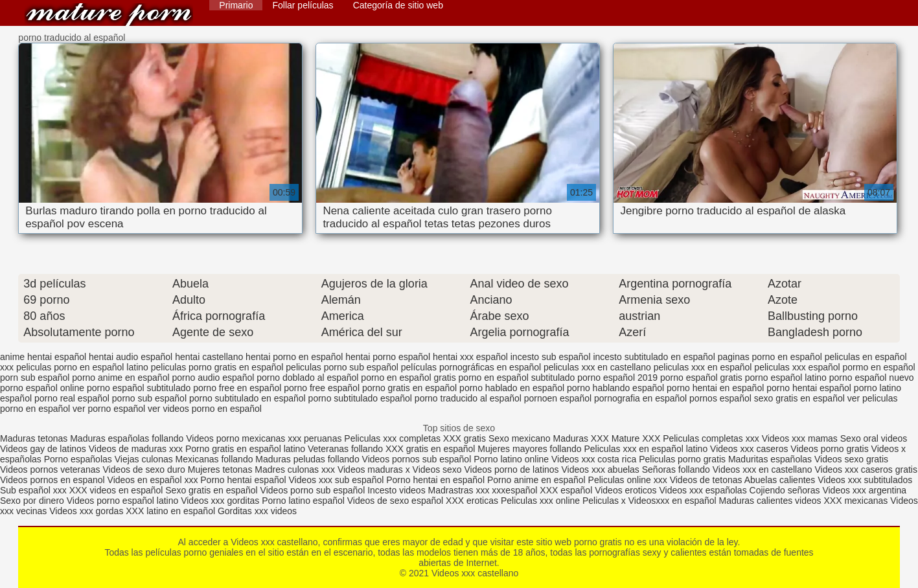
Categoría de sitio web (398, 5)
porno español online (42, 388)
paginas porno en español (770, 357)
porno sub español (149, 398)
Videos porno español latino (123, 501)
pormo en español (879, 367)
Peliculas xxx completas (392, 438)
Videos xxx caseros (750, 449)
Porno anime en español (536, 480)
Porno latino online (511, 459)
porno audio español (213, 378)
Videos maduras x (374, 469)
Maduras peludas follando (307, 459)
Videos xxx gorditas (220, 501)
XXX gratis (465, 438)
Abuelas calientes (780, 480)
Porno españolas (79, 459)
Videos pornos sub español (417, 459)
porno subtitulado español (360, 398)
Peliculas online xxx (629, 480)
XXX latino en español (170, 511)
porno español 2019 (617, 378)
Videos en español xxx (154, 480)
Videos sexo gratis (851, 459)
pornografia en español (640, 398)
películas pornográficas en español (471, 367)
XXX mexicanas (855, 501)
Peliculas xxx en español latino (648, 449)
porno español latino (786, 378)
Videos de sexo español (396, 501)
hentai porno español (388, 357)
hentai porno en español (294, 357)
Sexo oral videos (874, 438)
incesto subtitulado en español (654, 357)
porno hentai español (809, 388)
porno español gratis (701, 378)
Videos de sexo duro (145, 469)
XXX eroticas (472, 501)
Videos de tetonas (706, 480)
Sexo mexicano (520, 438)
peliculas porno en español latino (82, 367)
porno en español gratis (408, 378)
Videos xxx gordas (87, 511)
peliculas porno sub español (342, 367)
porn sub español (35, 378)
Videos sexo (437, 469)
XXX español (567, 490)
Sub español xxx (35, 490)
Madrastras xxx (460, 490)
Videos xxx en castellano (764, 469)
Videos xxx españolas (703, 490)
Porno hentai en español (435, 480)
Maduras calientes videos (770, 501)
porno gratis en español (409, 388)
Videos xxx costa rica (594, 459)
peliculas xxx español (797, 367)
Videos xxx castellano (109, 15)
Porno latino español (304, 501)
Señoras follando (676, 469)
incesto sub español (551, 357)
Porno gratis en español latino (245, 449)
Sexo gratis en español (212, 490)
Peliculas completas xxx (711, 438)
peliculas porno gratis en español (217, 367)
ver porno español (109, 409)
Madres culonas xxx (295, 469)
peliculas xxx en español (703, 367)
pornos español (720, 398)
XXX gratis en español (430, 449)
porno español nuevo (872, 378)
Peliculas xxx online (542, 501)
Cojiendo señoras (785, 490)
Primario (236, 5)
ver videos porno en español (205, 409)
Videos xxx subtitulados (865, 480)
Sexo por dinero (33, 501)
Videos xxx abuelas (601, 469)
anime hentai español (43, 357)
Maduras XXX (580, 438)
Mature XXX (636, 438)
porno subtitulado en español (247, 398)
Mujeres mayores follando (531, 449)
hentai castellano (209, 357)
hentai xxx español (470, 357)
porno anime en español (120, 378)
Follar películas (303, 5)
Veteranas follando (345, 449)
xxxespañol (516, 490)
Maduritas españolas (770, 459)
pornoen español (558, 398)
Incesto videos (397, 490)
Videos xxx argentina (864, 490)
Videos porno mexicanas (235, 438)
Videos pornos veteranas (50, 469)
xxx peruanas (315, 438)
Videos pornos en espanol (54, 480)
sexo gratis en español (799, 398)
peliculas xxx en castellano (597, 367)
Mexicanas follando (214, 459)
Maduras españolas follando (127, 438)
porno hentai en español (715, 388)
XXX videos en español (118, 490)
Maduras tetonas (34, 438)
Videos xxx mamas (800, 438)
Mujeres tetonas (220, 469)
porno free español (322, 388)
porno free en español (237, 388)
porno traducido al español (468, 398)
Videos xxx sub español (338, 480)
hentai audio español (131, 357)
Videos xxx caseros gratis (866, 469)
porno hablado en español (512, 388)
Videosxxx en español (672, 501)
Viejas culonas (144, 459)
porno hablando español (615, 388)
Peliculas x (604, 501)
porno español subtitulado (139, 388)
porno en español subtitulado (517, 378)
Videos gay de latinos (43, 449)
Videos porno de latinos (512, 469)
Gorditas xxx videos (257, 511)
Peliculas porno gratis (682, 459)
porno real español (72, 398)
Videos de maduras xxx (136, 449)
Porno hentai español (244, 480)
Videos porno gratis (829, 449)
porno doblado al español (307, 378)
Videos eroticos (625, 490)
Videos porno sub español (314, 490)
